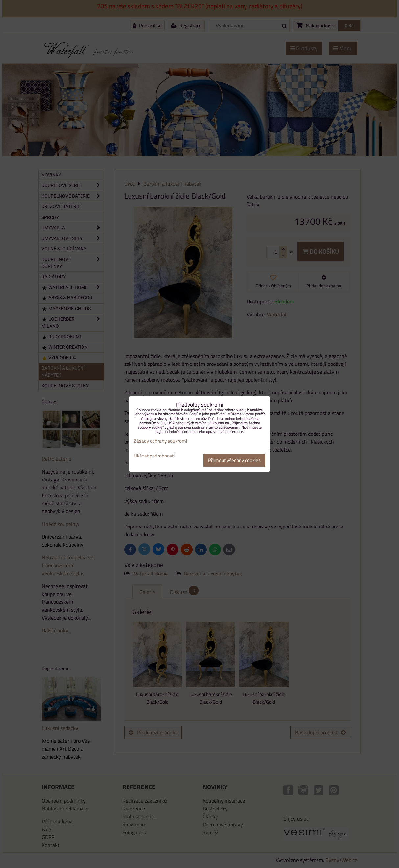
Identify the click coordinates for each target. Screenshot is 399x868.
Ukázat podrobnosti (154, 456)
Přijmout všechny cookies (234, 460)
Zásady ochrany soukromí (160, 441)
